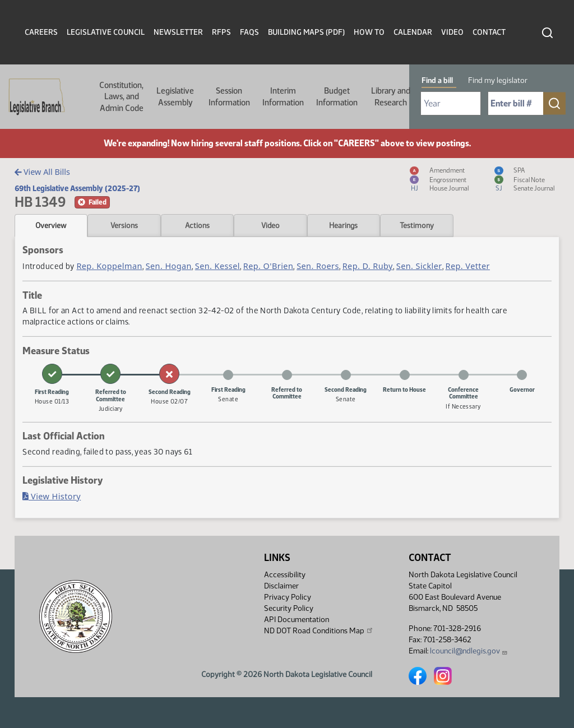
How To (369, 32)
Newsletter (178, 32)
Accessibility (285, 575)
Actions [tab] (197, 225)
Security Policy (289, 608)
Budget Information (337, 96)
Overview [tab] (51, 225)
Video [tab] (270, 225)
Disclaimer (281, 586)
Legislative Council (106, 32)
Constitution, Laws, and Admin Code (121, 97)
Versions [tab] (124, 225)
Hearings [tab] (343, 225)
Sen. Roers (318, 266)
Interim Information (283, 96)
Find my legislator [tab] (498, 80)
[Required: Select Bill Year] (451, 103)
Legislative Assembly (175, 96)
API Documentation (297, 620)
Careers (41, 32)
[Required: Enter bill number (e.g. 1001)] (516, 103)
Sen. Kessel (217, 266)
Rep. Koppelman (109, 266)
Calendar (413, 32)
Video (452, 32)
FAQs (249, 32)
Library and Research (391, 96)
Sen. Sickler (419, 266)
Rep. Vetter (468, 266)
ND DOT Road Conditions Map (319, 630)
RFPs (221, 32)
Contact (489, 32)
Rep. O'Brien (268, 266)
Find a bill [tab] (437, 80)
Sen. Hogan (169, 266)
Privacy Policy (288, 597)
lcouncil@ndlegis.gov (469, 651)
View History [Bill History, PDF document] (52, 496)
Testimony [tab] (417, 225)
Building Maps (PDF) (306, 32)
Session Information (229, 96)
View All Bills (42, 172)
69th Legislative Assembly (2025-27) (77, 188)
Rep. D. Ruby (368, 266)
